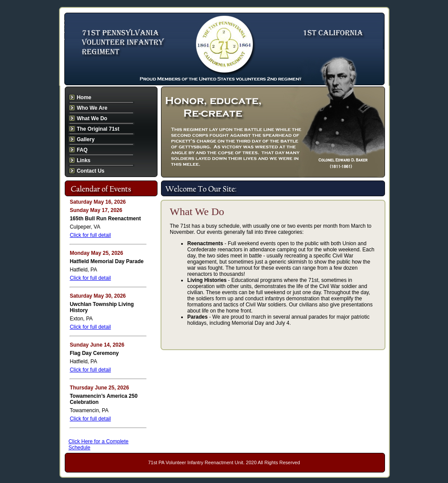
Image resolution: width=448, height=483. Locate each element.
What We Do (92, 118)
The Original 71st (98, 129)
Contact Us (90, 171)
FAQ (82, 150)
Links (83, 160)
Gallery (86, 139)
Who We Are (92, 108)
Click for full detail (90, 235)
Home (84, 97)
